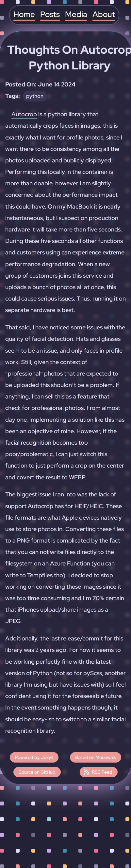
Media (76, 14)
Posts (50, 14)
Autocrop (24, 114)
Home (24, 14)
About (104, 14)
